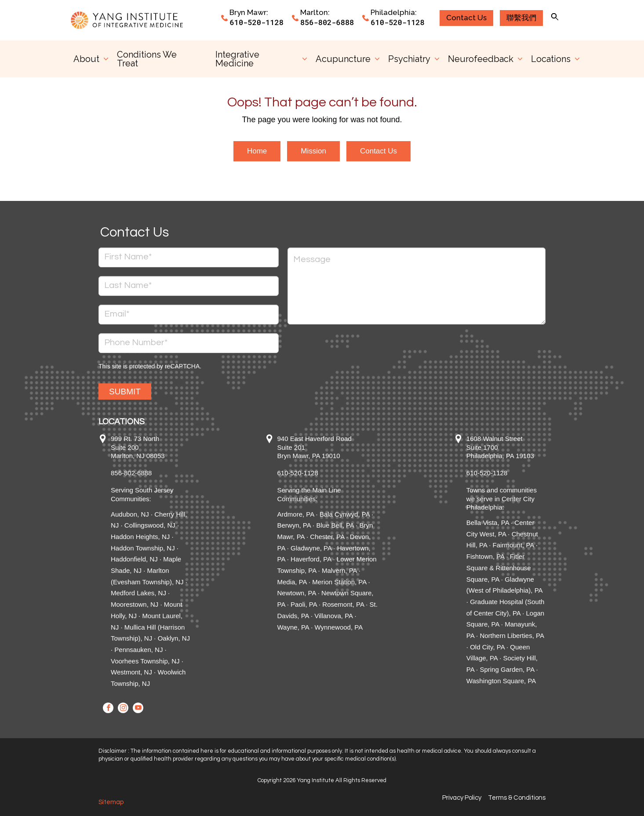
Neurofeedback (481, 59)
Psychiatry (409, 59)
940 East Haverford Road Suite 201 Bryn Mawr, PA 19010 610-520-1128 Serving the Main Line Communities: (315, 469)
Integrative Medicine (237, 59)
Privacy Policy (462, 798)
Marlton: (315, 12)
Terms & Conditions (517, 798)
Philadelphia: (394, 12)
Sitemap (111, 802)
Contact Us (378, 151)
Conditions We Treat (147, 59)
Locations (551, 59)
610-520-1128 (256, 22)
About (86, 59)
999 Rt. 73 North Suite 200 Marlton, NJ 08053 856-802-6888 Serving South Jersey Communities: (142, 469)
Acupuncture (343, 59)
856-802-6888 (327, 22)
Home (257, 151)
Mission (313, 151)
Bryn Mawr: (249, 12)
